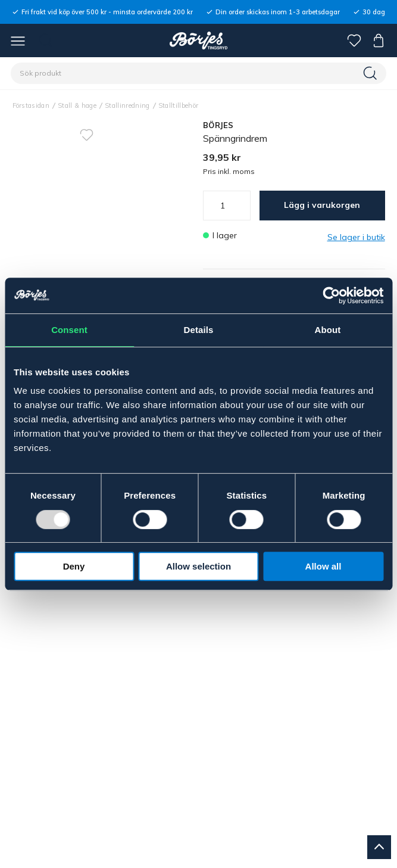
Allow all (323, 566)
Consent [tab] (69, 330)
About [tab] (328, 330)
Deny (74, 566)
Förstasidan (31, 105)
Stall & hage (77, 105)
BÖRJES (218, 125)
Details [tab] (199, 330)
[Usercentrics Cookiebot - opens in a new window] (331, 295)
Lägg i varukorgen (322, 205)
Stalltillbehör (179, 105)
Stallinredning (127, 105)
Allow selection (198, 566)
